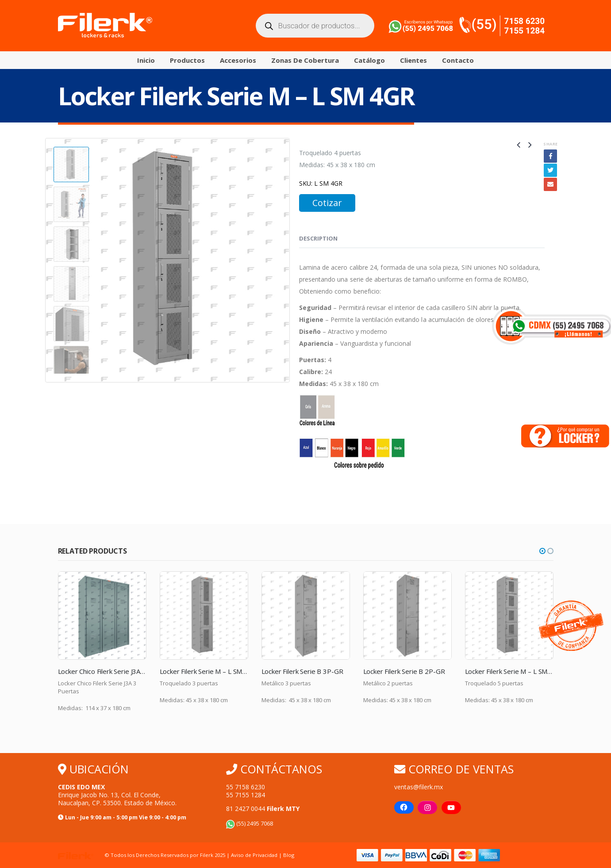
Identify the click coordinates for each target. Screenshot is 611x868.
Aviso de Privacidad (254, 855)
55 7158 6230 (246, 787)
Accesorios (238, 60)
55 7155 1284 (246, 795)
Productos (187, 60)
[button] (542, 551)
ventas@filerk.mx (419, 787)
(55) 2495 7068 (250, 824)
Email (550, 184)
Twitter (550, 170)
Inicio (146, 60)
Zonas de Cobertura (305, 60)
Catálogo (369, 60)
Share (550, 144)
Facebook (550, 156)
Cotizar (327, 203)
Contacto (458, 60)
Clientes (413, 60)
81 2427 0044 (263, 809)
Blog (289, 855)
